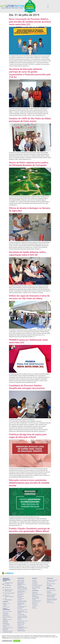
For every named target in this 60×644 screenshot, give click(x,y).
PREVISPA (20, 608)
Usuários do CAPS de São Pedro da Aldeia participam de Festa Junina (30, 120)
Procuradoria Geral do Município (22, 607)
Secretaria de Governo (21, 599)
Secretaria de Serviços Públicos (22, 615)
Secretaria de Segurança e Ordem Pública (22, 612)
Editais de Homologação (6, 623)
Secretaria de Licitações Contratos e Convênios (22, 628)
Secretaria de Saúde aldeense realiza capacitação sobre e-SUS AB (27, 253)
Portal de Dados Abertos (36, 588)
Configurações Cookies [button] (7, 641)
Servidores (35, 583)
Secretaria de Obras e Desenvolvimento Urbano (22, 617)
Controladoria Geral (22, 590)
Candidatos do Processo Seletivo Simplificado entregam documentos (27, 387)
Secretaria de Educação (21, 595)
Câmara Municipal (51, 590)
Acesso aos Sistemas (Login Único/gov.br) (52, 600)
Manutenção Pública (37, 585)
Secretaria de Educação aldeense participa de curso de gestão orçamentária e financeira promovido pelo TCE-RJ (30, 73)
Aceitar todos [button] (17, 641)
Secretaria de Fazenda (21, 597)
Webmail (49, 601)
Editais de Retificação (6, 621)
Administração (50, 603)
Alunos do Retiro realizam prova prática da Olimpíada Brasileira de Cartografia (29, 164)
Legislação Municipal (52, 580)
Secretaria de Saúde (22, 610)
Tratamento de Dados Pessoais (21, 630)
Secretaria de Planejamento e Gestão (21, 604)
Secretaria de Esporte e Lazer (21, 623)
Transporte (35, 584)
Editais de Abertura (7, 617)
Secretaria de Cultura (23, 621)
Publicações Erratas (8, 631)
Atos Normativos (36, 602)
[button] (48, 6)
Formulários (35, 606)
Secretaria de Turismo (21, 625)
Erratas (34, 607)
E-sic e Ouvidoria (36, 587)
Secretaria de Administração (21, 581)
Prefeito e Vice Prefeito (6, 604)
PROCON (20, 620)
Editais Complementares (7, 619)
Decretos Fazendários (50, 585)
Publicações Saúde (7, 632)
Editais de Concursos (37, 595)
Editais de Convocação (6, 613)
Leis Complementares (51, 583)
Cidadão (34, 580)
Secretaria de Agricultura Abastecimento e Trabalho (22, 584)
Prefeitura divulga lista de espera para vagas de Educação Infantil (28, 436)
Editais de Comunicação (6, 615)
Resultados (35, 603)
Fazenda (49, 592)
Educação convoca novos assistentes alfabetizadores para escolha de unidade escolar (29, 483)
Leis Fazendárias (51, 581)
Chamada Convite (37, 600)
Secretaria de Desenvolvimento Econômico (22, 592)
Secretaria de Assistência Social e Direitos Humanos (22, 587)
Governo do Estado (51, 594)
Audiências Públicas (8, 627)
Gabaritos (35, 604)
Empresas (35, 581)
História (5, 606)
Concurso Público (7, 611)
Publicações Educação (6, 629)
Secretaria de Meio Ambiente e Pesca (22, 601)
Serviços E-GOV (51, 598)
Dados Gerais (6, 607)
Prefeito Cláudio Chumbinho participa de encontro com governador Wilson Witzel (29, 530)
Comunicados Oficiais (6, 626)
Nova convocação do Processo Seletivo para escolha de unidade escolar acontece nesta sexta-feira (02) (30, 22)
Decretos (34, 608)
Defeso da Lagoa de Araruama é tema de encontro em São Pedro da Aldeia (29, 297)
